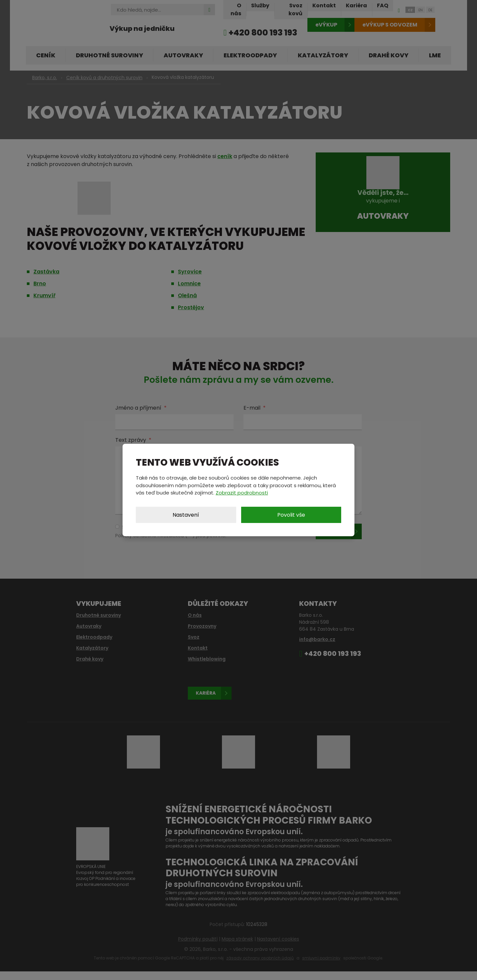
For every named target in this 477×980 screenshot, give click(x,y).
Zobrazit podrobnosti (242, 493)
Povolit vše (291, 515)
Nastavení (186, 515)
